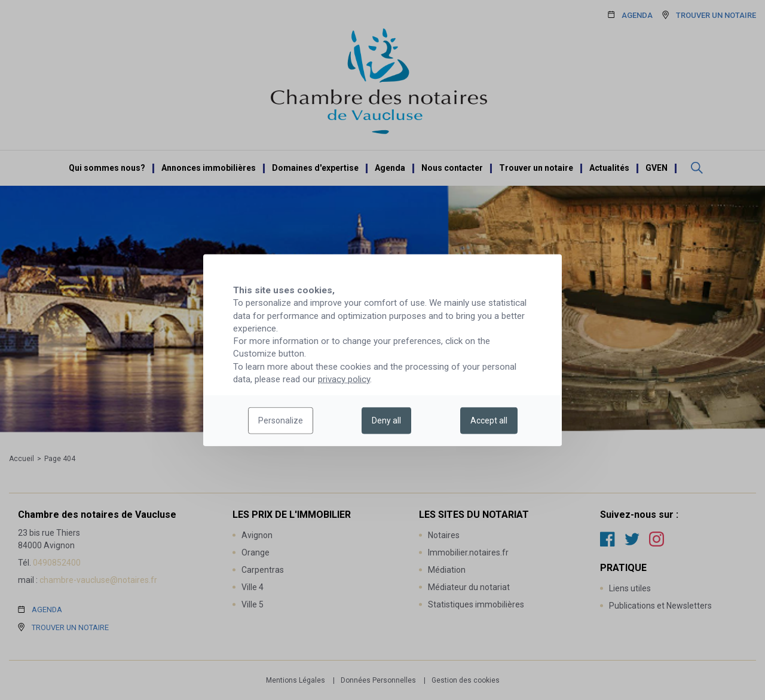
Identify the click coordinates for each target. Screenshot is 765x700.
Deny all (386, 420)
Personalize (281, 420)
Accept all (489, 420)
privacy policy (344, 379)
